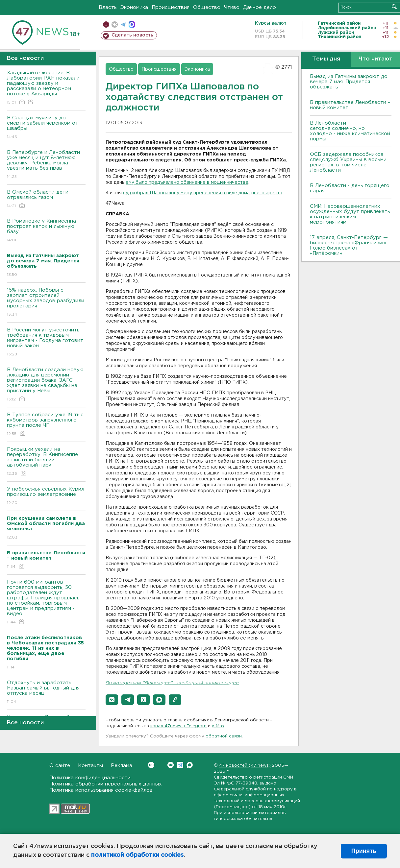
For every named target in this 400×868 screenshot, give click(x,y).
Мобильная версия (106, 24)
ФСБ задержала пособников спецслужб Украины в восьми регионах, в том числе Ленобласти (348, 162)
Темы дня (326, 59)
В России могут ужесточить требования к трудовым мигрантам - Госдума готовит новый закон (46, 342)
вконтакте (115, 24)
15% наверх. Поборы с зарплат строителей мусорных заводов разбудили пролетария (46, 303)
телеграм (123, 24)
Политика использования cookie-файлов (101, 790)
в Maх (218, 726)
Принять (364, 851)
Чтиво (232, 7)
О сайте (60, 766)
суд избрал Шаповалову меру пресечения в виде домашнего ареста (203, 193)
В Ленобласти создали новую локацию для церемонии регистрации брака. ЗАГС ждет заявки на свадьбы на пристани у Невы (46, 385)
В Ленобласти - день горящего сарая (350, 188)
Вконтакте (151, 765)
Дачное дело (260, 7)
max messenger (132, 24)
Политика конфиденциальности (90, 778)
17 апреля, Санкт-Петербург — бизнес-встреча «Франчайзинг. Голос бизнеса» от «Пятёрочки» (349, 245)
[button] (112, 700)
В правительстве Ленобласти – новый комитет (350, 105)
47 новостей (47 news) (245, 766)
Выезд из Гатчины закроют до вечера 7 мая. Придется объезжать (349, 82)
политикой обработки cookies (137, 855)
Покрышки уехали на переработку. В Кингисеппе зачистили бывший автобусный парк (46, 462)
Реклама (122, 766)
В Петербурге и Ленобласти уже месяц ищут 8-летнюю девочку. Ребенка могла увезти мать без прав (46, 165)
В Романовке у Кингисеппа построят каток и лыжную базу (46, 231)
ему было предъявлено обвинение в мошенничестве (187, 182)
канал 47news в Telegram (178, 726)
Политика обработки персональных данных (106, 784)
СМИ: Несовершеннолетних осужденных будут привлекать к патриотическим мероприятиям (350, 214)
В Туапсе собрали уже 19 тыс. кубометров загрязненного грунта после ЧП (46, 425)
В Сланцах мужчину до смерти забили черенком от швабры (46, 128)
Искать (394, 7)
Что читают (375, 59)
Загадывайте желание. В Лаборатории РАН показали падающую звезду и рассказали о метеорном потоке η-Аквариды (46, 88)
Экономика (134, 7)
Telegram (180, 765)
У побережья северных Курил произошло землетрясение (46, 496)
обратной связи (224, 736)
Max (190, 765)
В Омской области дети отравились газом (46, 199)
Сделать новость (132, 35)
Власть (108, 7)
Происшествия (171, 7)
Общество (207, 7)
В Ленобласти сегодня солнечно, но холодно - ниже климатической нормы (350, 131)
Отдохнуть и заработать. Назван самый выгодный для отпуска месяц (46, 693)
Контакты (90, 766)
